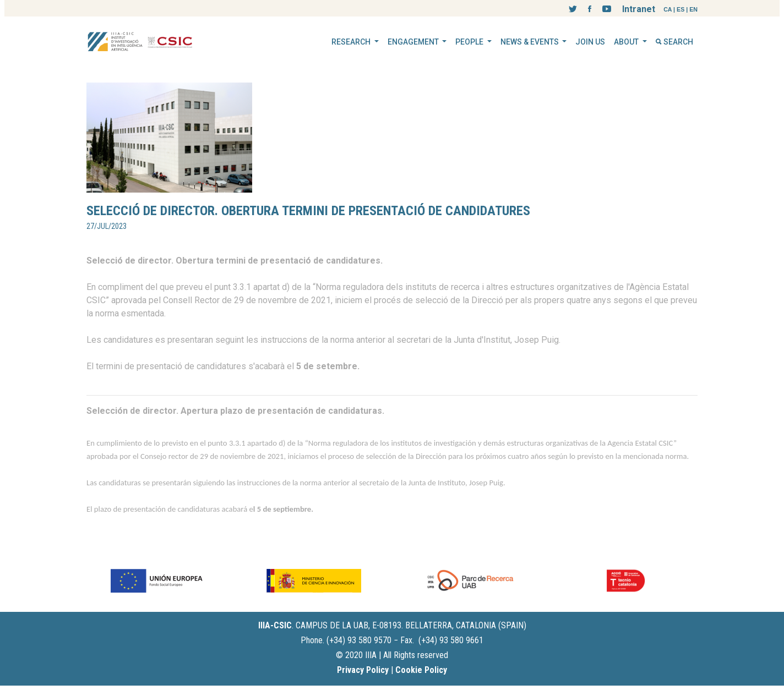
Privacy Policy (363, 670)
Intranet (639, 9)
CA (668, 9)
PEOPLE (470, 42)
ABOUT (627, 42)
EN (693, 9)
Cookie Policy (421, 670)
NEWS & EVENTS (530, 42)
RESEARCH (352, 42)
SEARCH (674, 42)
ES (680, 9)
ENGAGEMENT (414, 42)
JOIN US (590, 42)
